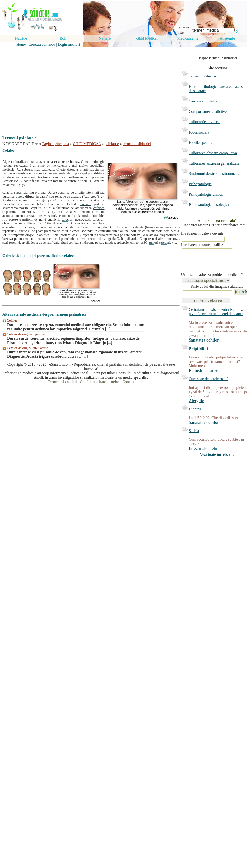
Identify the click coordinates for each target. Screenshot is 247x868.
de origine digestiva (26, 334)
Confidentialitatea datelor (100, 382)
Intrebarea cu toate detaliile (202, 245)
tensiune (85, 204)
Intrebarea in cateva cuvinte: (203, 233)
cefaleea (99, 208)
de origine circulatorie (27, 348)
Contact (128, 382)
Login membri (69, 44)
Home (21, 44)
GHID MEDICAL (87, 144)
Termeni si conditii (62, 382)
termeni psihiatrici (137, 144)
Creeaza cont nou (42, 44)
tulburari (68, 220)
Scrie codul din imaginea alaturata (217, 291)
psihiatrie (112, 144)
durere (20, 196)
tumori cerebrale (160, 243)
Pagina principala (56, 144)
